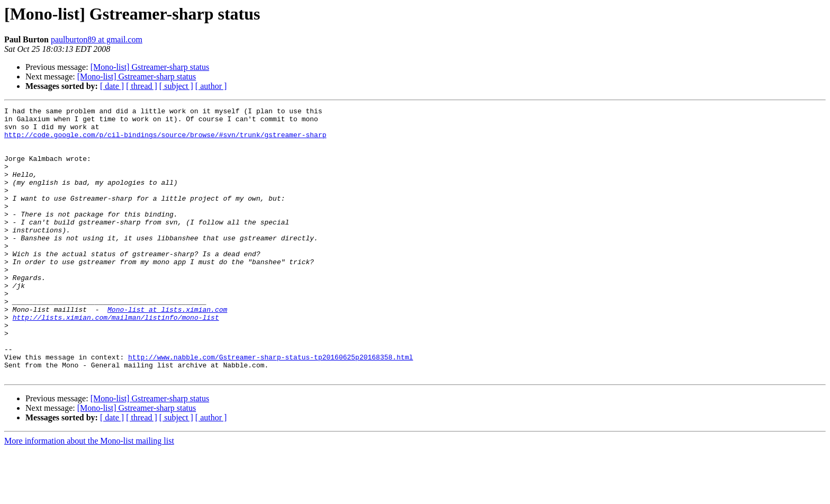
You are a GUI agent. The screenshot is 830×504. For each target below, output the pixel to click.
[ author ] (211, 86)
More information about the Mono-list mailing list (89, 495)
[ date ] (112, 86)
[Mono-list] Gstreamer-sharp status (150, 67)
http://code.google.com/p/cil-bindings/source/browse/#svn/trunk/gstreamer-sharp (165, 141)
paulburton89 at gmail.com (97, 39)
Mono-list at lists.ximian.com (167, 350)
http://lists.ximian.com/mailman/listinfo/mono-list (116, 360)
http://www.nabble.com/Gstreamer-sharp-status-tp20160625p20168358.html (270, 408)
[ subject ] (176, 86)
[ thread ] (142, 86)
